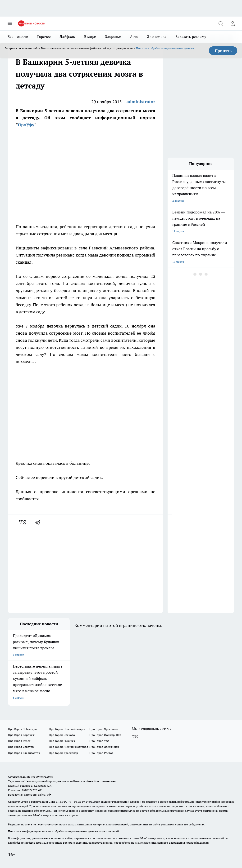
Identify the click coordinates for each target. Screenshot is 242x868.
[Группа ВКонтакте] (135, 736)
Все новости (18, 37)
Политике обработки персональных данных (165, 48)
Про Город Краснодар (63, 753)
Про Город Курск (19, 741)
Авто (134, 37)
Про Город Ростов (101, 753)
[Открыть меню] (10, 23)
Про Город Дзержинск (104, 747)
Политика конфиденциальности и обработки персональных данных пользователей (63, 831)
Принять (223, 51)
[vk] (23, 522)
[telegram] (39, 522)
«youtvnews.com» (42, 777)
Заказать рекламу (191, 37)
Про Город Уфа (99, 741)
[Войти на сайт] (233, 23)
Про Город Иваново (62, 735)
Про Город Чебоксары (23, 729)
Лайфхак (67, 37)
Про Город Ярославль (104, 729)
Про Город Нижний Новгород (68, 747)
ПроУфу (26, 125)
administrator (141, 102)
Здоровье (113, 37)
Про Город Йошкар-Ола (105, 735)
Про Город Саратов (21, 747)
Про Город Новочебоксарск (67, 729)
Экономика (157, 37)
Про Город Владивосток (24, 753)
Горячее (44, 37)
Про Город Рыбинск (62, 741)
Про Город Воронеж (21, 735)
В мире (90, 37)
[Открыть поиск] (221, 23)
